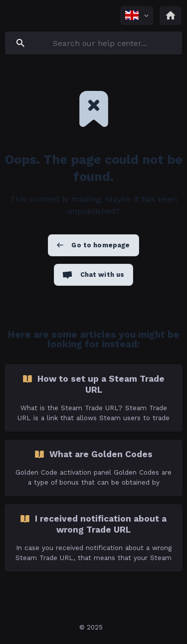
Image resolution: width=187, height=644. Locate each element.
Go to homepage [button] (100, 245)
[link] (93, 398)
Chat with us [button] (102, 275)
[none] (137, 15)
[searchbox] (93, 43)
